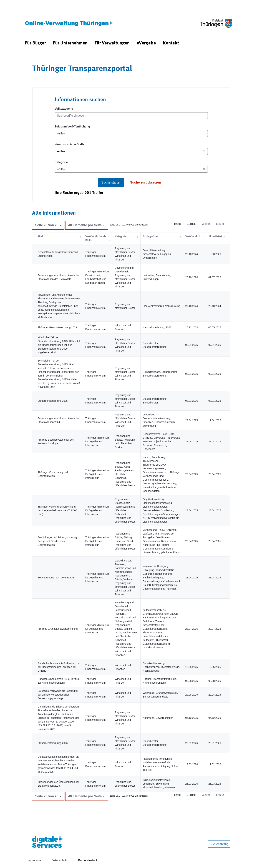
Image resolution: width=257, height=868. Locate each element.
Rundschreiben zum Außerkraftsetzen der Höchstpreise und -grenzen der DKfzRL (59, 667)
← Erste (176, 224)
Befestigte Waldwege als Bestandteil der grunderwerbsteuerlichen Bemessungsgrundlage (58, 695)
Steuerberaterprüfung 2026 (53, 743)
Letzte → (222, 224)
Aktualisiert (215, 236)
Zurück (191, 224)
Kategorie (61, 162)
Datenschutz (60, 860)
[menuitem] (35, 43)
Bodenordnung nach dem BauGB (56, 578)
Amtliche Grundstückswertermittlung (58, 629)
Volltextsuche (64, 109)
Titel (40, 236)
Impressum (34, 860)
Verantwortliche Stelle (69, 144)
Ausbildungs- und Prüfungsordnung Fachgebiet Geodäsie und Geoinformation (57, 541)
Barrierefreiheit (88, 860)
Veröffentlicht (193, 236)
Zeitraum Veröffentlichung (72, 126)
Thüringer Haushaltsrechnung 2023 (57, 327)
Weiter (206, 224)
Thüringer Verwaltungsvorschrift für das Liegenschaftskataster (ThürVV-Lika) (58, 510)
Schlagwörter (151, 236)
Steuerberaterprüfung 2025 (53, 401)
